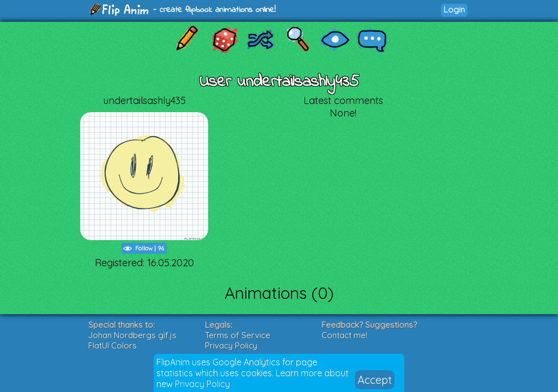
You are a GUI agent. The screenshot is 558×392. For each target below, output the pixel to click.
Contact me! (344, 335)
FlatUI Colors (113, 345)
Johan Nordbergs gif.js (132, 335)
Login (454, 10)
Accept (375, 380)
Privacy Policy (202, 384)
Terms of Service (238, 335)
